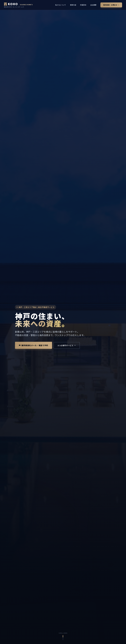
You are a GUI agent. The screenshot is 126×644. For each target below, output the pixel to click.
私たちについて (61, 5)
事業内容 (73, 5)
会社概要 (93, 5)
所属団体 (83, 5)
